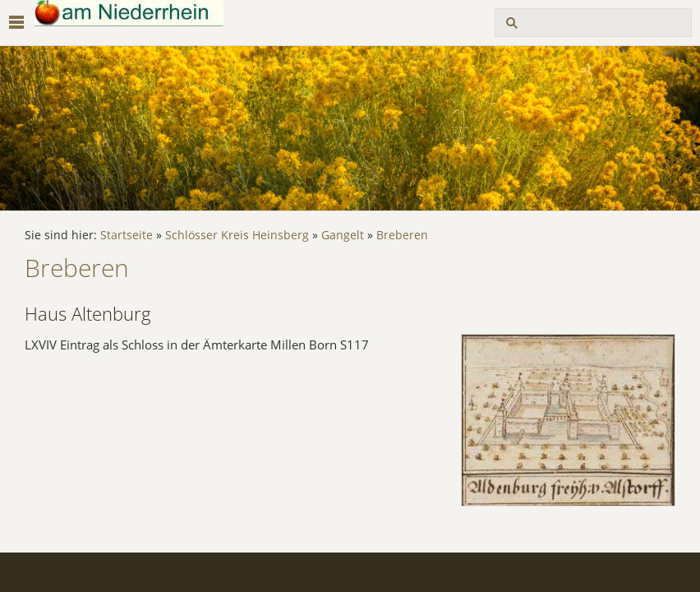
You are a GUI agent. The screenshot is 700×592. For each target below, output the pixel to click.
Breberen (402, 235)
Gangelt (343, 235)
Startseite (127, 235)
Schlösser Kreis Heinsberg (237, 235)
